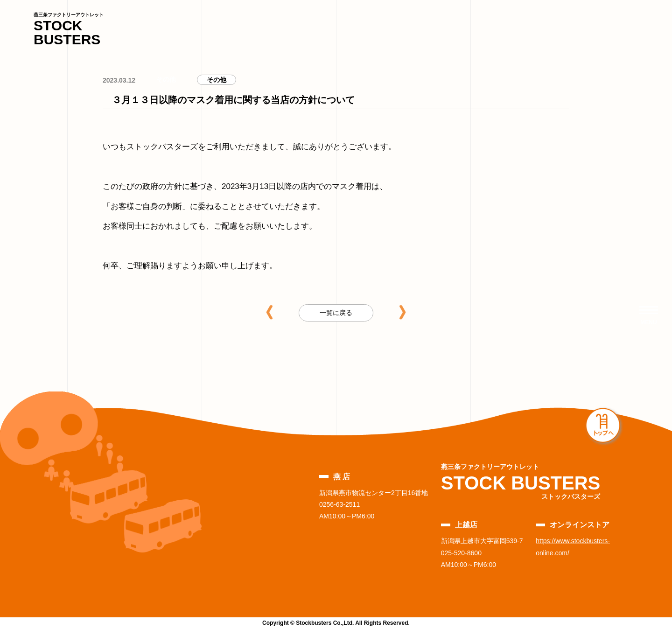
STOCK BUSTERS (69, 30)
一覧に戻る (336, 313)
